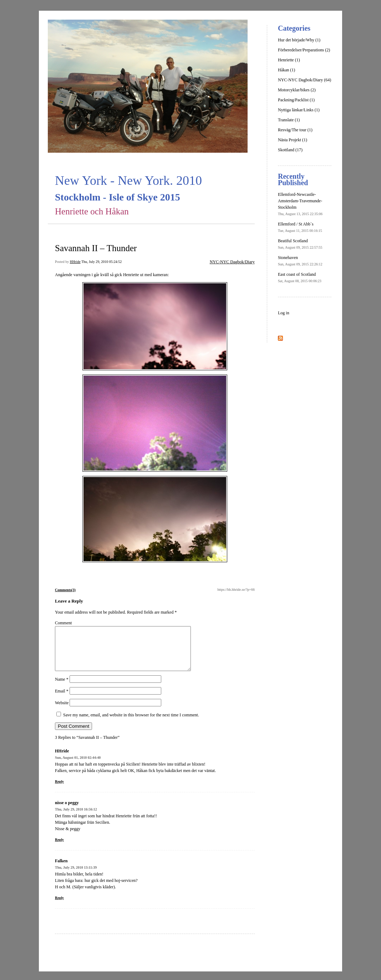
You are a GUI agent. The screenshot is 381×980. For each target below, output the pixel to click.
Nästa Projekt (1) (293, 140)
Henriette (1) (289, 60)
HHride (75, 262)
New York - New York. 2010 (128, 181)
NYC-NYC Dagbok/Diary (232, 262)
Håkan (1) (286, 70)
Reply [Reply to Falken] (59, 906)
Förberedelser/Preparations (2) (304, 50)
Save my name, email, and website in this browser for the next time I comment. (131, 723)
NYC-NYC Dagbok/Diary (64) (304, 80)
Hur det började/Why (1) (299, 40)
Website (62, 711)
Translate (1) (289, 120)
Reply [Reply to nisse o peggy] (59, 848)
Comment (63, 623)
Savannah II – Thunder (96, 248)
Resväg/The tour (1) (295, 130)
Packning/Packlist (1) (296, 100)
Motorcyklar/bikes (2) (297, 90)
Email (62, 700)
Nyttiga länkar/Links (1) (299, 110)
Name (62, 688)
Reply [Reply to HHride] (59, 790)
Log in (284, 313)
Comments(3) (65, 590)
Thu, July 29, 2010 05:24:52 (101, 262)
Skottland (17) (290, 150)
